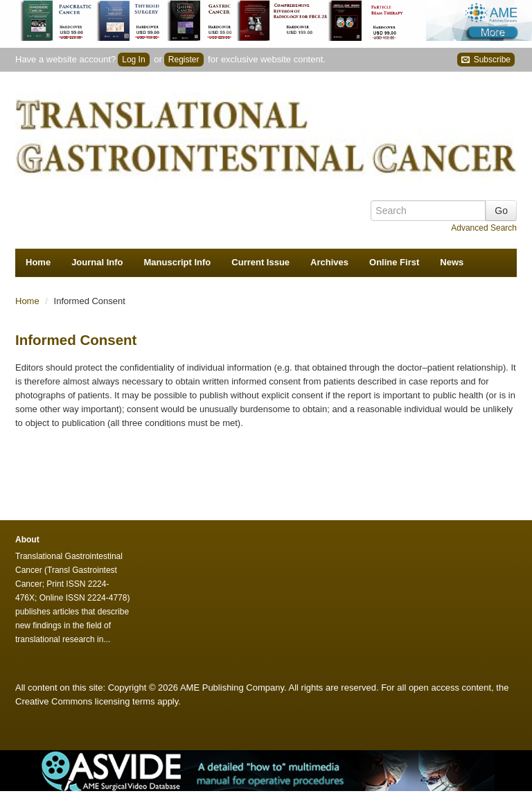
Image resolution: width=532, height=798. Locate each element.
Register (184, 60)
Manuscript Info (178, 262)
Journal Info (97, 262)
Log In (133, 60)
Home (38, 262)
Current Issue (260, 262)
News (452, 262)
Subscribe (486, 60)
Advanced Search (484, 228)
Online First (394, 262)
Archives (329, 262)
